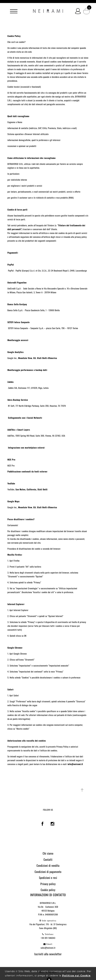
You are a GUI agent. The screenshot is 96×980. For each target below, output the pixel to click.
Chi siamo (48, 853)
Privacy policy (48, 884)
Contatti (48, 859)
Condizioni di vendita (48, 865)
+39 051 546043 (48, 938)
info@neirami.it (75, 764)
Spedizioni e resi (48, 878)
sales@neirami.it (48, 948)
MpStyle (53, 972)
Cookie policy (48, 890)
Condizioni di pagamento (48, 872)
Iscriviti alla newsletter (48, 954)
